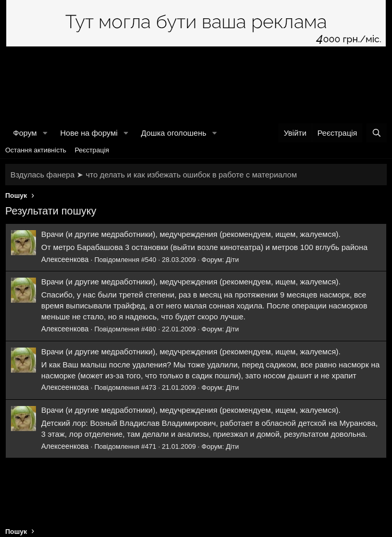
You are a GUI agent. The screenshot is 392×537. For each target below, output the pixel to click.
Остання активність (36, 150)
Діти (232, 260)
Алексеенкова (65, 259)
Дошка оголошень (173, 133)
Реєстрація (92, 150)
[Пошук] (377, 133)
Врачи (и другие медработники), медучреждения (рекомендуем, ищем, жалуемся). (191, 234)
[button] (45, 133)
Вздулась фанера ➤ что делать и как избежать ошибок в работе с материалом (154, 175)
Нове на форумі (89, 133)
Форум (25, 133)
